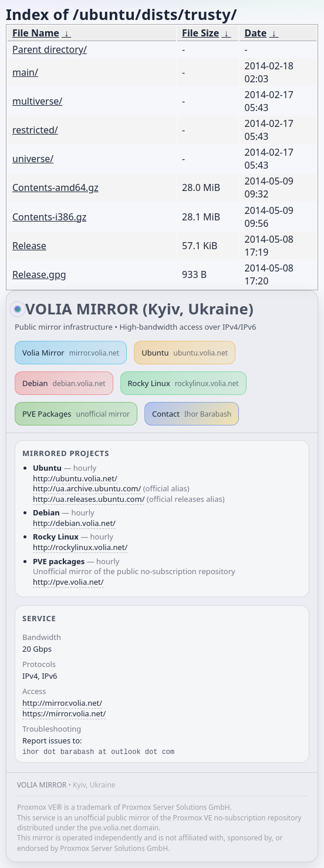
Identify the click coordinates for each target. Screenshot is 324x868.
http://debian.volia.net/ (74, 523)
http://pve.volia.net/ (68, 582)
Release (29, 246)
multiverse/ (37, 101)
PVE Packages (76, 414)
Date (255, 33)
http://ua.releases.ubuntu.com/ (89, 499)
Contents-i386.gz (49, 217)
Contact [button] (192, 414)
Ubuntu (185, 353)
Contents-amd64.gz (55, 187)
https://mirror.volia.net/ (64, 713)
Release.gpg (39, 274)
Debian (64, 383)
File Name (36, 33)
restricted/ (35, 130)
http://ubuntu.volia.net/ (75, 478)
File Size (200, 33)
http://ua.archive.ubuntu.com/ (87, 488)
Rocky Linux (183, 383)
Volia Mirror (71, 353)
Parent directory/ (50, 49)
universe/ (33, 159)
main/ (25, 72)
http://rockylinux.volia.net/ (80, 547)
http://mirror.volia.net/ (62, 703)
